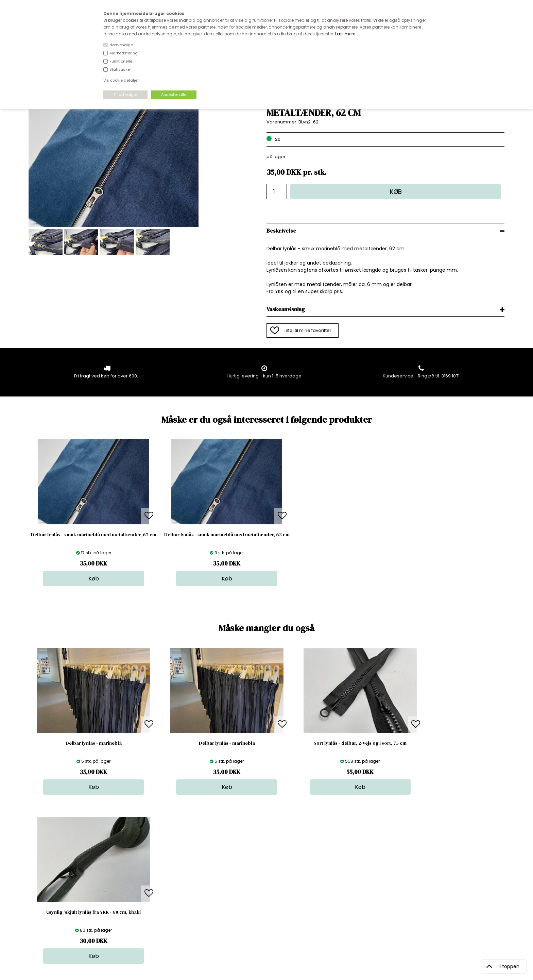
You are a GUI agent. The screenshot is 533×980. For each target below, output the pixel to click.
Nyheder (266, 888)
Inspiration (268, 908)
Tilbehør (266, 881)
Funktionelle (121, 61)
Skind (263, 868)
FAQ (147, 874)
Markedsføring (124, 53)
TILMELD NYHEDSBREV (435, 876)
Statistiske (120, 69)
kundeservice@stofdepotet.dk (63, 895)
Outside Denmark (162, 888)
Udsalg (264, 895)
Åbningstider (157, 861)
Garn (262, 874)
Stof (261, 861)
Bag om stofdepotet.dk (168, 868)
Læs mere (345, 34)
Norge (150, 881)
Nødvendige (121, 45)
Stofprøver (268, 902)
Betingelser (155, 895)
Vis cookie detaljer (121, 80)
